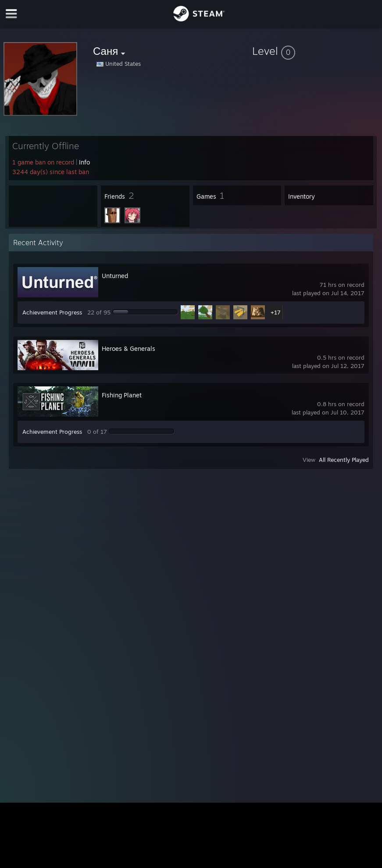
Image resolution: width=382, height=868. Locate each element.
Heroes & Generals (129, 348)
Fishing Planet (122, 395)
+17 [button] (276, 312)
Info (84, 162)
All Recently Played (344, 460)
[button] (315, 51)
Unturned (115, 276)
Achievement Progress (52, 312)
